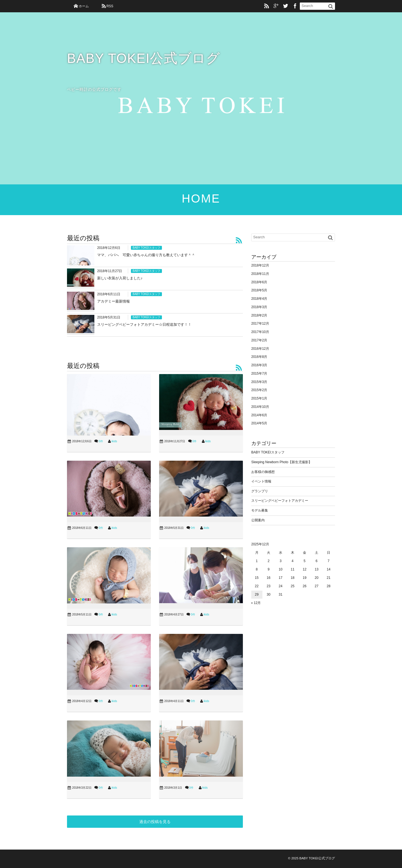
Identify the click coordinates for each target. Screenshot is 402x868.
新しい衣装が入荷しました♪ (120, 278)
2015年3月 (259, 382)
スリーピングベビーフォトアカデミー (280, 501)
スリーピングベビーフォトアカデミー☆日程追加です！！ (144, 324)
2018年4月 (259, 299)
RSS (110, 6)
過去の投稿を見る (155, 822)
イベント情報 (261, 481)
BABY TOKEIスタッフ (146, 248)
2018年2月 (259, 315)
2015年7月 (259, 374)
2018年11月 (260, 274)
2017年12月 (260, 324)
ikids (114, 441)
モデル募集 (260, 510)
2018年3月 (259, 307)
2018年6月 (259, 282)
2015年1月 (259, 398)
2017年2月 (259, 340)
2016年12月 (260, 349)
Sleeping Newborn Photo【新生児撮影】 (282, 462)
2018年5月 (259, 290)
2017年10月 (260, 332)
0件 (101, 441)
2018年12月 (260, 265)
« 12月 (256, 603)
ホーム (84, 6)
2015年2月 (259, 390)
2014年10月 (260, 407)
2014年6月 (259, 415)
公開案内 (258, 520)
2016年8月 (259, 357)
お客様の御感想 (263, 472)
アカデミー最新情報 (113, 301)
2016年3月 (259, 365)
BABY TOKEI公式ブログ (144, 59)
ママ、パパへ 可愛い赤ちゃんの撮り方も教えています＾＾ (146, 255)
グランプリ (260, 491)
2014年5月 (259, 423)
